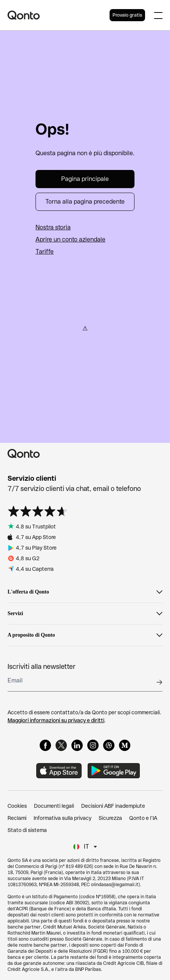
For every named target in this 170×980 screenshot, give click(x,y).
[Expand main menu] (158, 15)
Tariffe (45, 252)
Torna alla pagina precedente (85, 202)
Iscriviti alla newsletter (42, 666)
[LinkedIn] (77, 745)
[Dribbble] (109, 745)
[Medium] (125, 745)
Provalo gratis (127, 15)
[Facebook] (45, 745)
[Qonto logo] (59, 15)
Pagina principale (85, 179)
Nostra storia (53, 227)
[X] (61, 745)
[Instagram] (93, 745)
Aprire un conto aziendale (70, 239)
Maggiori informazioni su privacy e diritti (56, 720)
